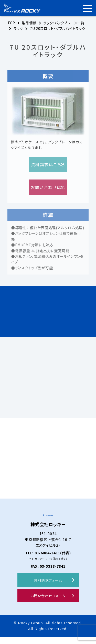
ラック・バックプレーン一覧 (66, 23)
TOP (11, 23)
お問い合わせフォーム (48, 603)
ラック (18, 28)
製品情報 (30, 23)
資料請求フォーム (48, 587)
